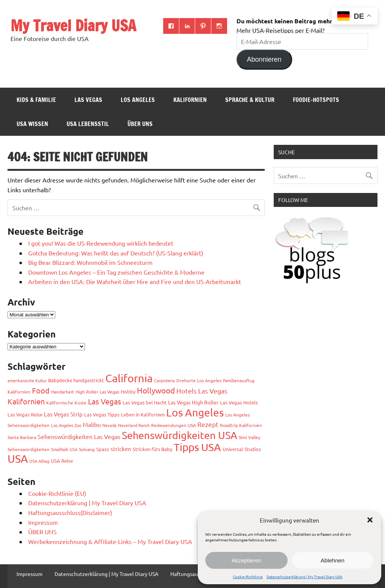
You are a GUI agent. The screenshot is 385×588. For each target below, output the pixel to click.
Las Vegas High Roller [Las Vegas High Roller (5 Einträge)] (193, 402)
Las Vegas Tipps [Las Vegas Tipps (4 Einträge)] (102, 414)
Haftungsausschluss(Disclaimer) (70, 512)
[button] (370, 520)
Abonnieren (264, 59)
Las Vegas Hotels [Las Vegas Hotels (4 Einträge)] (239, 402)
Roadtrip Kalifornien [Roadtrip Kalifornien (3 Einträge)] (241, 425)
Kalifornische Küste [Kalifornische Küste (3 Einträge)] (66, 403)
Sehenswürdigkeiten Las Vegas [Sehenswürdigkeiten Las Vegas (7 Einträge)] (79, 436)
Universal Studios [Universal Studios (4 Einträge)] (242, 449)
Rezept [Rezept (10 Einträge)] (208, 424)
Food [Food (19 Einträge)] (41, 390)
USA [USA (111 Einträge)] (18, 459)
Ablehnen (333, 560)
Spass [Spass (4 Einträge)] (103, 449)
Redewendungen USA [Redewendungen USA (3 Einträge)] (174, 425)
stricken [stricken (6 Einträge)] (121, 449)
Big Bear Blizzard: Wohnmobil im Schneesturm (90, 262)
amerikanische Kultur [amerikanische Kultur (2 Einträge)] (27, 380)
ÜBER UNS (140, 124)
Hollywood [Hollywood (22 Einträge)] (156, 390)
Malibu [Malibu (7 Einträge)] (92, 424)
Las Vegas (88, 100)
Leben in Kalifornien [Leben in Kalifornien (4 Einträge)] (143, 414)
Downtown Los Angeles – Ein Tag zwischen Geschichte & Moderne (116, 272)
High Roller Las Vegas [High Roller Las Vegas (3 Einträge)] (97, 392)
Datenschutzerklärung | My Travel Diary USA (305, 577)
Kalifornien (190, 100)
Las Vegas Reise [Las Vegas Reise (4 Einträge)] (25, 414)
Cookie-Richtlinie (248, 577)
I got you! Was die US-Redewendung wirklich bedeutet (101, 243)
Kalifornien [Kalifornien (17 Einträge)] (26, 401)
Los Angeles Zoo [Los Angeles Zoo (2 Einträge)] (66, 425)
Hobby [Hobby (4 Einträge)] (128, 391)
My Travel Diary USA (73, 25)
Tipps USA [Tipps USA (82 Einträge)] (197, 447)
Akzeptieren (246, 560)
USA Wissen (32, 124)
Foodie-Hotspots (316, 100)
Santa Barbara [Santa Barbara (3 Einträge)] (22, 437)
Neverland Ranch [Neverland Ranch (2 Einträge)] (134, 425)
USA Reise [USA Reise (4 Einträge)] (62, 461)
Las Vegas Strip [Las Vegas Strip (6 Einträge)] (63, 414)
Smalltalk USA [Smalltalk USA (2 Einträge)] (64, 449)
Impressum (43, 522)
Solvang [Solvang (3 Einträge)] (87, 449)
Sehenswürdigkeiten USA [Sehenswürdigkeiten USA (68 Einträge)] (180, 435)
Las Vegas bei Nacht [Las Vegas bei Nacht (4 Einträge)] (145, 402)
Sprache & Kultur (250, 100)
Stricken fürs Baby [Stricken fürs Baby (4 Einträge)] (152, 449)
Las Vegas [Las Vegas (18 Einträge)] (105, 401)
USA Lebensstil (88, 124)
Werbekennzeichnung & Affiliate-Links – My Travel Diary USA (110, 541)
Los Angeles (138, 100)
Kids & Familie (36, 100)
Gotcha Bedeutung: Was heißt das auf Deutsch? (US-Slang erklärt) (116, 253)
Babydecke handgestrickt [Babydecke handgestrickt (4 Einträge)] (76, 380)
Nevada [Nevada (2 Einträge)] (109, 425)
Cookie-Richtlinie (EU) (57, 493)
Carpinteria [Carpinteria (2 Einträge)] (164, 380)
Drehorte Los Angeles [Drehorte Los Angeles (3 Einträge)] (199, 380)
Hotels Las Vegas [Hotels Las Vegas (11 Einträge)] (202, 391)
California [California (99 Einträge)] (129, 378)
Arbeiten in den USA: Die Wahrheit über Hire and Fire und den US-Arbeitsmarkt (135, 281)
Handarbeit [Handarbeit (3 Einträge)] (63, 392)
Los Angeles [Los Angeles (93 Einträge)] (195, 413)
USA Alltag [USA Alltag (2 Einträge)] (39, 461)
